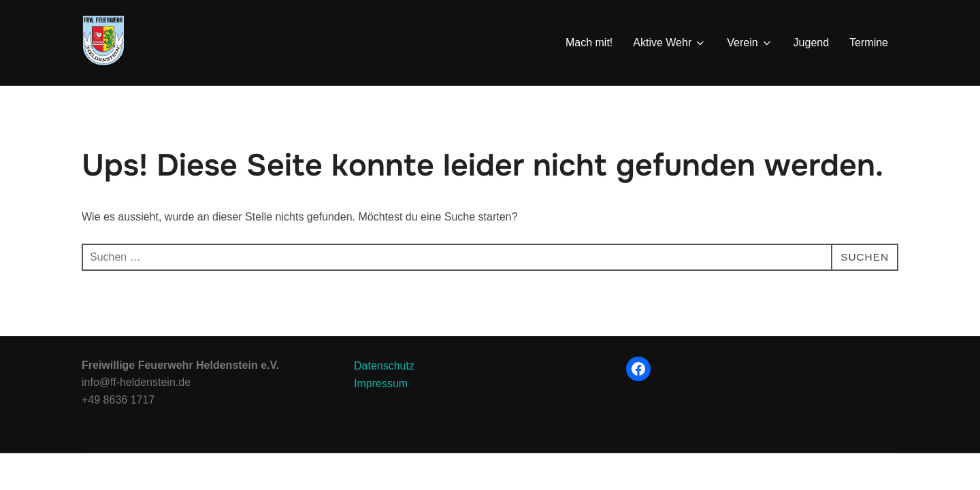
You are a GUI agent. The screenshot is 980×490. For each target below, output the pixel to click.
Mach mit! (589, 43)
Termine (869, 43)
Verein (750, 43)
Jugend (812, 43)
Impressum (381, 419)
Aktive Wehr (670, 43)
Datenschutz (384, 401)
